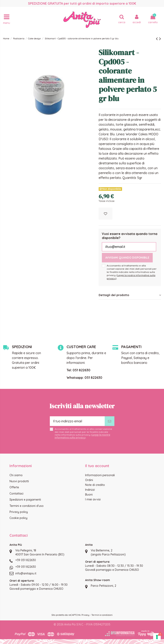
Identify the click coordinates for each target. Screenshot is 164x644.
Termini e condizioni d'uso (27, 506)
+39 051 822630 (26, 560)
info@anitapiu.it (26, 573)
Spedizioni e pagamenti (25, 500)
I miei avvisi (93, 499)
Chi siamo (16, 475)
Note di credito (95, 485)
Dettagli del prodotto (130, 295)
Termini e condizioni (102, 615)
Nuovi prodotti (19, 481)
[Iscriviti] (110, 421)
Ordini (89, 480)
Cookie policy (18, 518)
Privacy (85, 615)
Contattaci (16, 494)
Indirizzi (90, 490)
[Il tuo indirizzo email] (77, 421)
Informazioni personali (100, 475)
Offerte (14, 487)
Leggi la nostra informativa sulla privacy (82, 436)
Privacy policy (19, 512)
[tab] (130, 295)
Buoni (89, 495)
